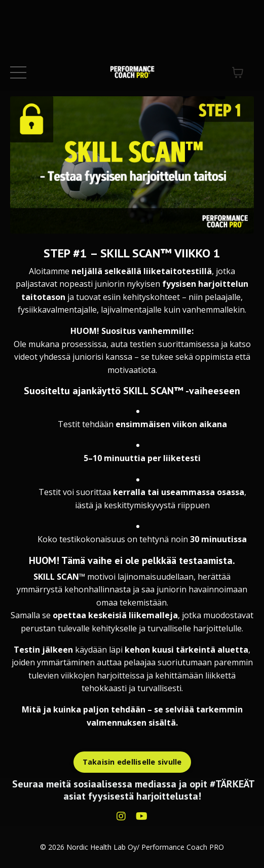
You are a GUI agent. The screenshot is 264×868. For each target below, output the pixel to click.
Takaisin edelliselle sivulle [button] (132, 762)
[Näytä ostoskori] (238, 72)
